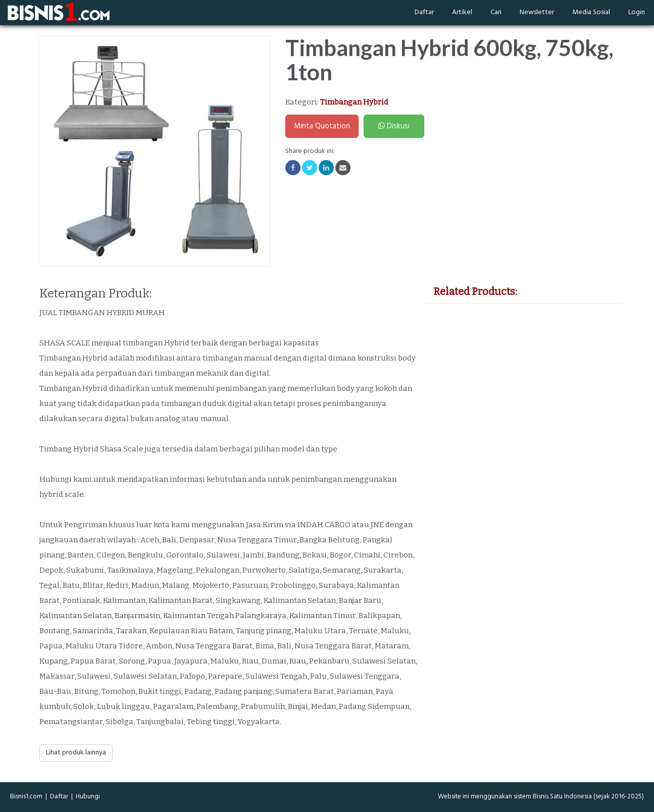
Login (637, 12)
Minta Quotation (322, 126)
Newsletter (537, 12)
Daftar (424, 12)
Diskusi (394, 126)
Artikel (462, 12)
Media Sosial (591, 12)
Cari (496, 12)
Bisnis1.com (26, 797)
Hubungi (88, 797)
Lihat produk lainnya (76, 753)
